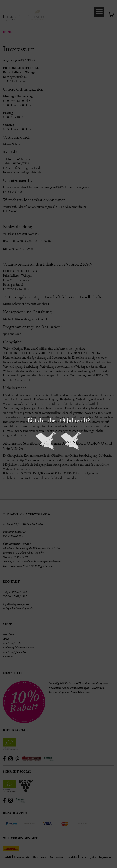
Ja (46, 442)
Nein (71, 442)
